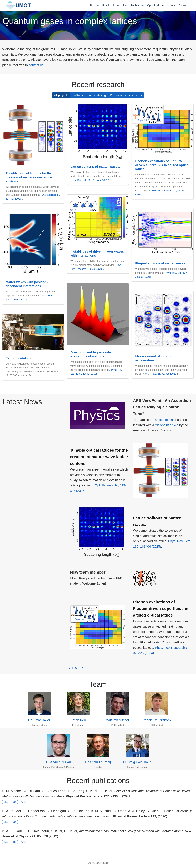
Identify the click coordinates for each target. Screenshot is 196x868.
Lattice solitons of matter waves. (95, 167)
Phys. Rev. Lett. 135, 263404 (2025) (90, 180)
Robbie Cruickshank (157, 720)
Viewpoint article (167, 425)
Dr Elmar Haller (39, 720)
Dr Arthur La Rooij (98, 762)
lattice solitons (164, 420)
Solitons (78, 95)
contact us (36, 65)
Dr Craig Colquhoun (137, 762)
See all (75, 668)
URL (23, 802)
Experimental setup (21, 358)
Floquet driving (96, 95)
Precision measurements (126, 95)
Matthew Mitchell (118, 720)
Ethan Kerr (78, 720)
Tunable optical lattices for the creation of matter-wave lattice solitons (29, 177)
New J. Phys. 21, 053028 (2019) (160, 374)
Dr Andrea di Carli (59, 762)
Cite (6, 802)
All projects (61, 95)
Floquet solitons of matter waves (160, 263)
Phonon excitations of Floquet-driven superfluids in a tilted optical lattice (162, 165)
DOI (14, 802)
